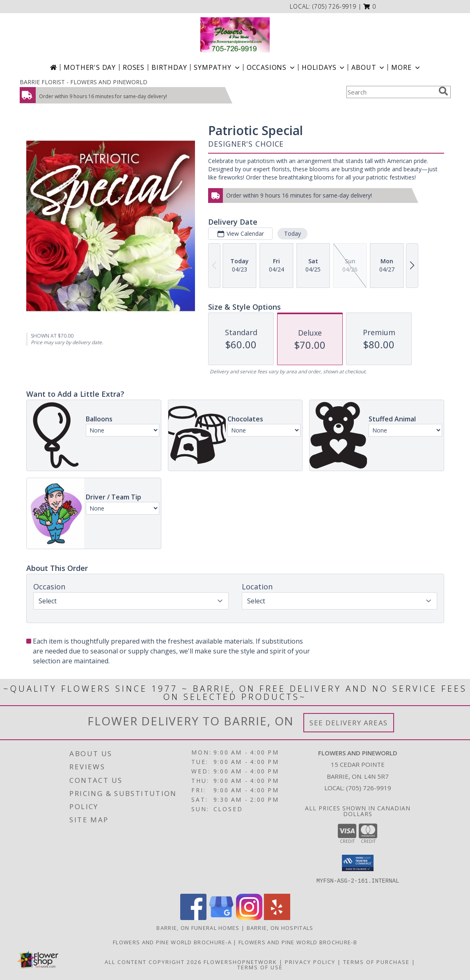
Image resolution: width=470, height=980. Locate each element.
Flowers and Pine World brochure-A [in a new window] (173, 942)
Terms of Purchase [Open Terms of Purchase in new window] (376, 962)
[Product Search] (391, 92)
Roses (134, 67)
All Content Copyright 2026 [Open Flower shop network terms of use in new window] (153, 962)
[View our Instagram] (249, 918)
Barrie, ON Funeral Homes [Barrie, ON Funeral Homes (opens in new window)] (198, 928)
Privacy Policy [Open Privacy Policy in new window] (310, 962)
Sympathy (217, 67)
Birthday (169, 67)
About (369, 67)
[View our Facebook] (193, 918)
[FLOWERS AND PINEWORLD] (235, 35)
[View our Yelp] (277, 918)
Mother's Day (90, 67)
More (406, 67)
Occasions (272, 67)
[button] (370, 6)
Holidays (324, 67)
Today (292, 233)
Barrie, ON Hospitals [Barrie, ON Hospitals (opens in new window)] (280, 928)
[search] (443, 91)
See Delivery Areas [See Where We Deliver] (349, 723)
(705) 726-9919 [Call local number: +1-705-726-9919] (334, 6)
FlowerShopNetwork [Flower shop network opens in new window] (240, 962)
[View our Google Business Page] (221, 918)
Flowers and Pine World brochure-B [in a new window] (298, 942)
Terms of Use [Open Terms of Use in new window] (260, 967)
